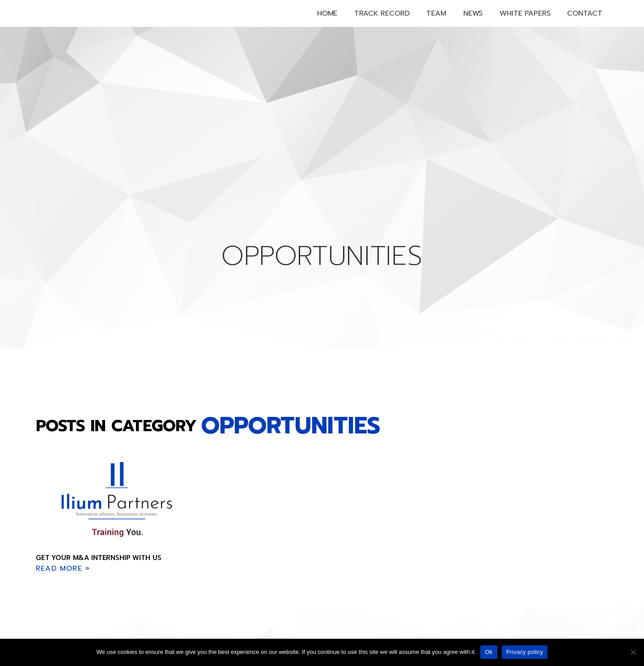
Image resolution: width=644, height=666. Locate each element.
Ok (489, 652)
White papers (525, 13)
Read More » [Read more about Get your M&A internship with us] (63, 568)
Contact (585, 13)
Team (436, 13)
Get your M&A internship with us (98, 558)
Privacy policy (525, 652)
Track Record (382, 13)
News (473, 13)
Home (327, 13)
